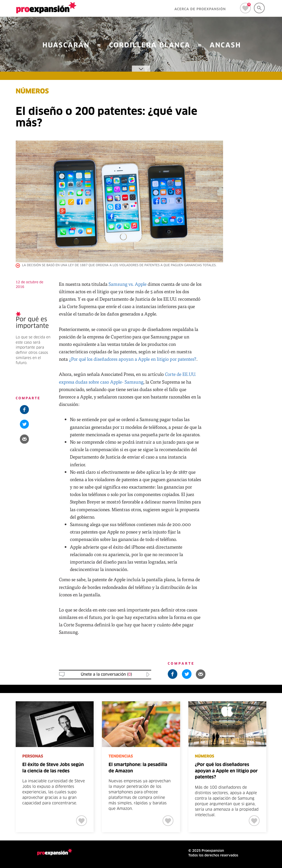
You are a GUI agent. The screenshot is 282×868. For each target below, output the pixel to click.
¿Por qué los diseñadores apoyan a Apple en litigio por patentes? (133, 359)
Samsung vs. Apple (128, 284)
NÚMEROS (32, 92)
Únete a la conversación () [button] (106, 675)
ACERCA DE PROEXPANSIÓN (200, 9)
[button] (24, 439)
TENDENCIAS (121, 756)
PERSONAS (33, 756)
